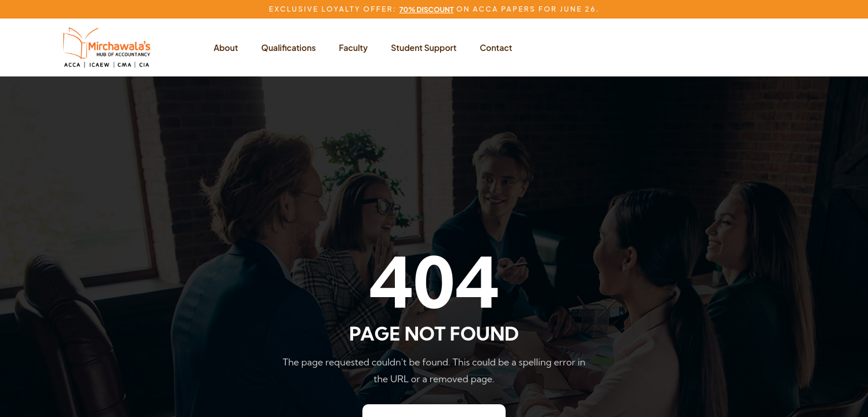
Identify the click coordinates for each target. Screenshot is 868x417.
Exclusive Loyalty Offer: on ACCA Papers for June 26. (434, 9)
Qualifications (289, 47)
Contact (496, 47)
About (226, 47)
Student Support (424, 47)
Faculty (354, 47)
